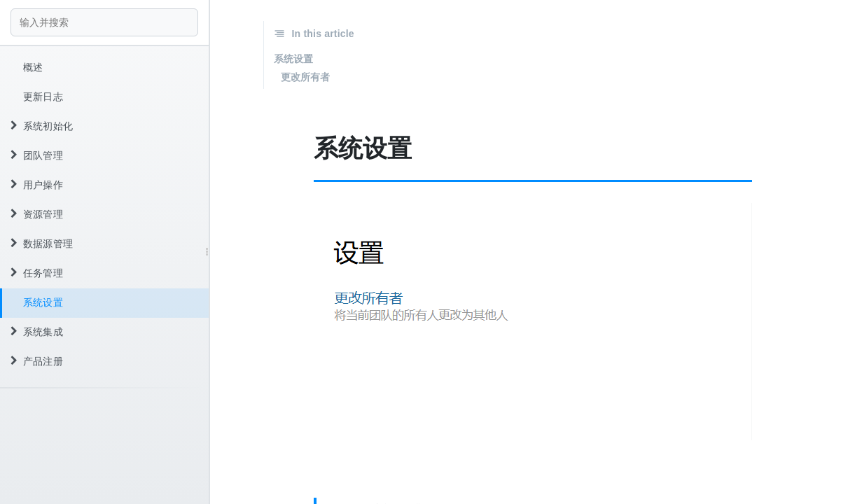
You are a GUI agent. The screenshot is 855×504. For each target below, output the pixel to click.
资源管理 (37, 214)
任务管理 (37, 273)
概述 (33, 67)
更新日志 (43, 97)
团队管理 (37, 155)
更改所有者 (306, 77)
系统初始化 (42, 126)
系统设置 (43, 302)
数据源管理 (42, 244)
